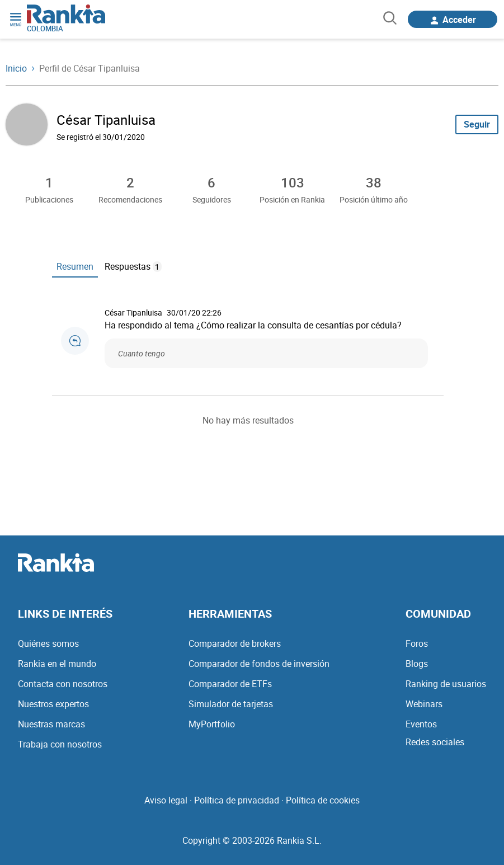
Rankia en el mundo (57, 664)
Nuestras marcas (51, 724)
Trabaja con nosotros (60, 744)
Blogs (417, 664)
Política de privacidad (237, 800)
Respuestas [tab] (133, 266)
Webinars (424, 704)
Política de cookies (323, 800)
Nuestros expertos (53, 704)
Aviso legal (166, 800)
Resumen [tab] (75, 266)
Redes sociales (435, 742)
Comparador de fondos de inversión (259, 664)
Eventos (421, 724)
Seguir (477, 124)
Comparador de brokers (235, 643)
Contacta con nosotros (63, 684)
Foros (417, 643)
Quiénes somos (48, 643)
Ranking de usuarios (446, 684)
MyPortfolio (212, 724)
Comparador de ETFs (230, 684)
